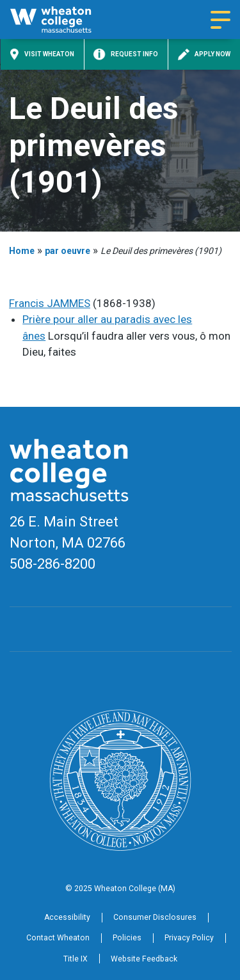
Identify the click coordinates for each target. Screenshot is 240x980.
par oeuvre (68, 251)
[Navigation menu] (220, 20)
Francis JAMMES (50, 303)
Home (22, 251)
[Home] (62, 20)
